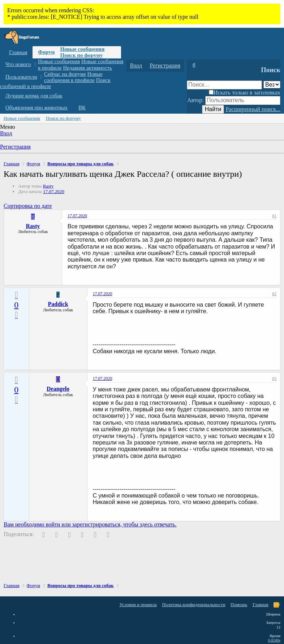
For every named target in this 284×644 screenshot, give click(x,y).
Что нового (18, 64)
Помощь (239, 604)
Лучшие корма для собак (34, 96)
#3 (274, 378)
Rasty (48, 186)
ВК (82, 108)
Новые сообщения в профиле (73, 77)
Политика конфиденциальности (193, 604)
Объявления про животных (36, 108)
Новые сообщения (82, 49)
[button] (35, 64)
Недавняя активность (87, 68)
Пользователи (21, 77)
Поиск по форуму (81, 55)
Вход (6, 133)
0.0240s (274, 640)
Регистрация (15, 147)
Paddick (58, 304)
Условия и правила (138, 604)
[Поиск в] (272, 85)
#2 (274, 294)
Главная (18, 52)
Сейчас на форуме (65, 74)
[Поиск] (194, 66)
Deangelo (58, 389)
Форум (46, 52)
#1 (274, 216)
